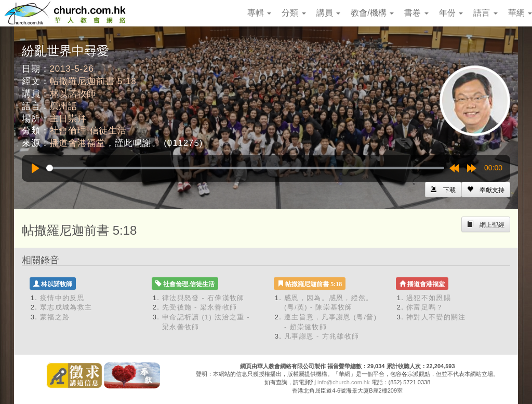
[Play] (35, 168)
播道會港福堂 (78, 143)
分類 (294, 13)
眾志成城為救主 (66, 307)
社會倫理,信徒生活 (88, 131)
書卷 (416, 13)
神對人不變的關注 (436, 317)
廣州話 (64, 106)
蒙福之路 (55, 317)
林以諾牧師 (73, 94)
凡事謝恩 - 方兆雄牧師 (322, 336)
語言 (485, 13)
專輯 (259, 13)
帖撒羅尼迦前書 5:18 (93, 81)
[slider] (245, 168)
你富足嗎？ (425, 307)
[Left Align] (486, 190)
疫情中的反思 (62, 298)
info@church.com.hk (343, 382)
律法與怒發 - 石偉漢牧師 (203, 298)
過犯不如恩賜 (429, 298)
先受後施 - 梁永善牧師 (199, 307)
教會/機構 (372, 13)
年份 (451, 13)
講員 (328, 13)
